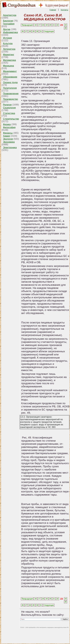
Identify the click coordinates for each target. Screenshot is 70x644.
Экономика (9, 142)
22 (57, 25)
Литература (9, 49)
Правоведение (11, 94)
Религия (7, 105)
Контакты (65, 10)
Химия (6, 136)
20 (50, 25)
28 (30, 31)
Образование (10, 77)
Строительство (11, 119)
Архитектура (10, 15)
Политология (10, 88)
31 (41, 31)
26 (23, 31)
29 (34, 31)
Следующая (49, 31)
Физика (7, 124)
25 (65, 28)
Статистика (9, 113)
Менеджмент (10, 71)
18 (43, 25)
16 (36, 25)
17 (39, 25)
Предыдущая (27, 25)
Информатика (10, 32)
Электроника (10, 148)
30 (37, 31)
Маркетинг (9, 55)
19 (47, 25)
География (9, 24)
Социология (9, 108)
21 (54, 25)
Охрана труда (10, 82)
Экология (8, 139)
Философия (9, 127)
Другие (7, 29)
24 (65, 25)
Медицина (8, 66)
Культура (8, 43)
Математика (9, 60)
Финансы (8, 133)
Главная (53, 10)
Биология (8, 21)
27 (26, 31)
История (7, 38)
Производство (10, 99)
